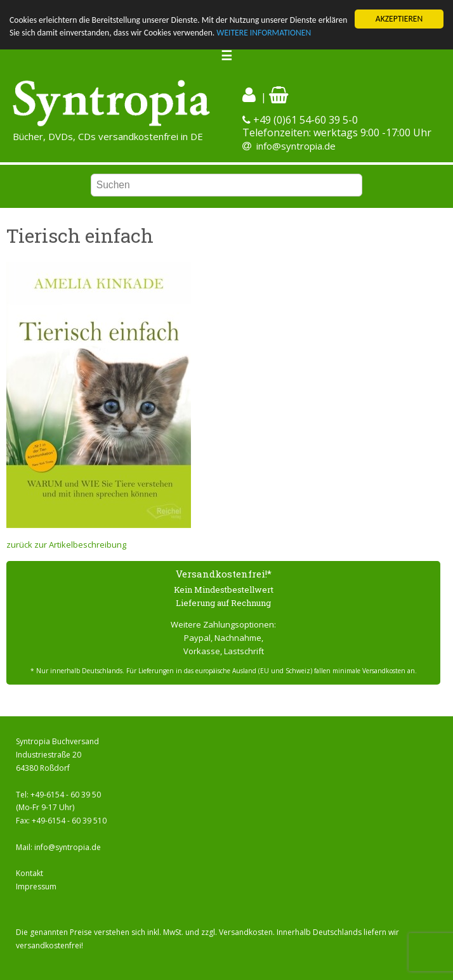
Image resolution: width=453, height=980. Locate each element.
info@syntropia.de (296, 146)
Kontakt (30, 873)
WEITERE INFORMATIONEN (264, 33)
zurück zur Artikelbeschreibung (66, 545)
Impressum (36, 887)
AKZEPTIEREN (399, 19)
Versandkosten (246, 932)
